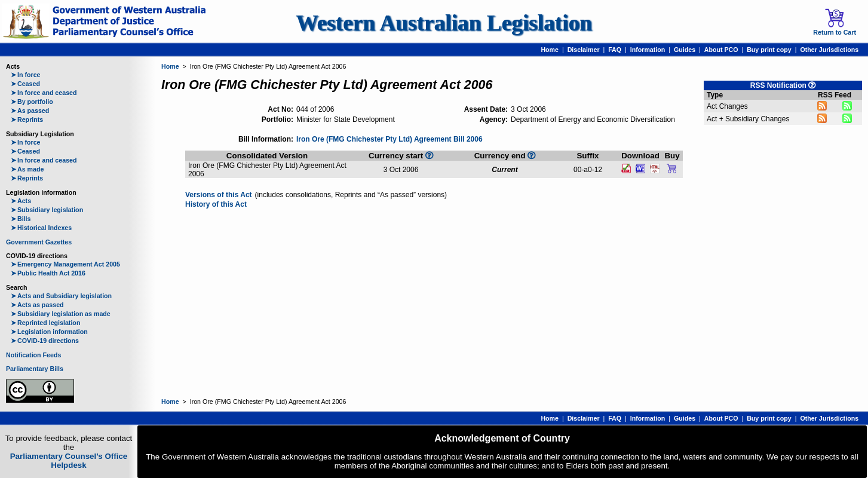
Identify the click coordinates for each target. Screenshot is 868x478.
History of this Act (216, 204)
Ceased (25, 84)
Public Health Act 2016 (48, 273)
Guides (685, 50)
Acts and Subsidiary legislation (61, 296)
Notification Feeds (33, 355)
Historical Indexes (41, 228)
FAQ (615, 50)
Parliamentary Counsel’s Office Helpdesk (69, 461)
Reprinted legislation (45, 323)
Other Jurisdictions (829, 50)
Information (648, 50)
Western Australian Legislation (444, 23)
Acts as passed (37, 305)
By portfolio (32, 102)
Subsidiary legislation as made (61, 314)
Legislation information (49, 332)
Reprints (27, 119)
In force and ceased (44, 93)
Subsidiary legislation (47, 210)
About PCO (721, 50)
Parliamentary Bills (35, 369)
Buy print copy (769, 50)
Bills (21, 219)
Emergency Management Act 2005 (65, 264)
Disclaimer (584, 50)
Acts (21, 201)
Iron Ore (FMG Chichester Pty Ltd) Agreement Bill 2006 (389, 139)
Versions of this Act (219, 195)
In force (26, 75)
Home (550, 50)
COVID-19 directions (45, 341)
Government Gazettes (39, 242)
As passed (30, 111)
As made (27, 169)
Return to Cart (835, 22)
